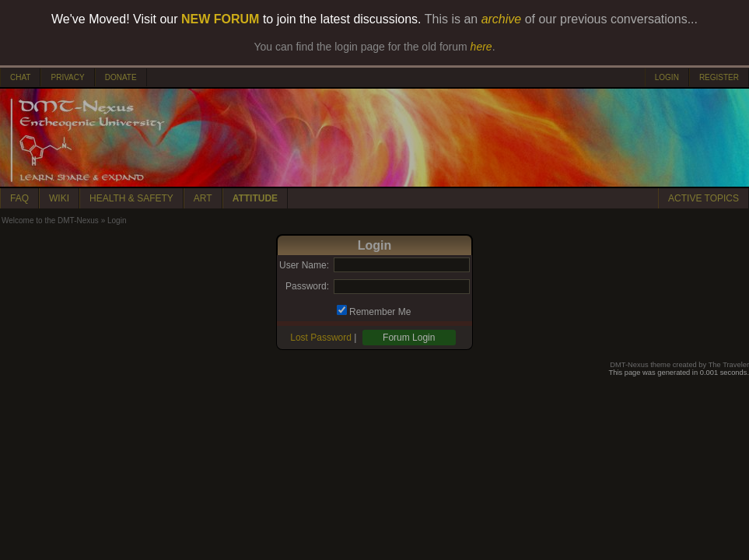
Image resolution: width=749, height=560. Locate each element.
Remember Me (380, 312)
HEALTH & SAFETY (131, 198)
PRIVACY (67, 77)
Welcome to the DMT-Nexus (50, 220)
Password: (307, 286)
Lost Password (321, 338)
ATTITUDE (255, 198)
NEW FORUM (220, 19)
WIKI (59, 198)
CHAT (20, 77)
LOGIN (667, 77)
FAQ (19, 198)
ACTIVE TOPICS (703, 198)
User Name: (304, 265)
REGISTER (719, 77)
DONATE (121, 77)
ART (203, 198)
